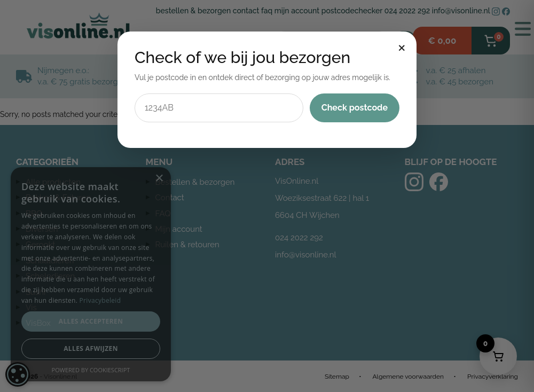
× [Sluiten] (402, 46)
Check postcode (355, 108)
